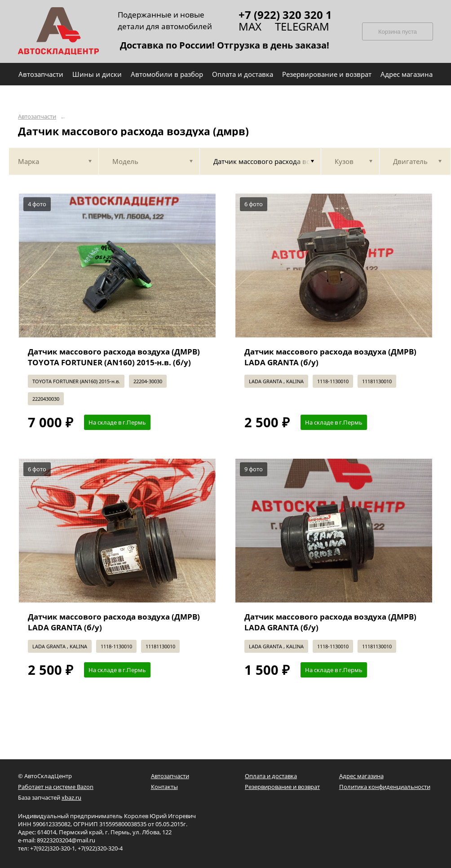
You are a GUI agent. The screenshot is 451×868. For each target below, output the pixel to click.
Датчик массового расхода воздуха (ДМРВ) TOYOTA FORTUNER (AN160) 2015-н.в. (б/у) (114, 357)
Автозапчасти (37, 117)
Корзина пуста (398, 32)
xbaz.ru (71, 797)
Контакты (164, 787)
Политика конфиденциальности (385, 787)
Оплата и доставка (271, 776)
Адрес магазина (361, 776)
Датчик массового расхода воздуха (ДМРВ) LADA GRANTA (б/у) (330, 357)
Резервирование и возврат (282, 787)
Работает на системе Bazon (56, 787)
